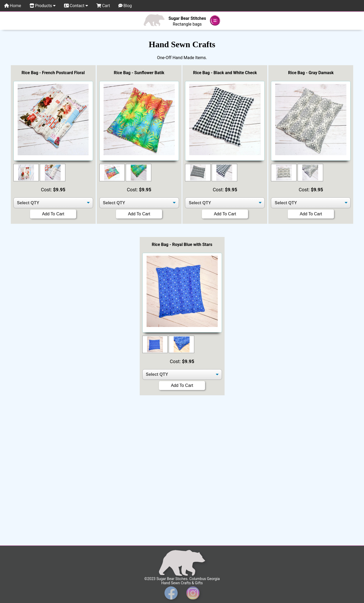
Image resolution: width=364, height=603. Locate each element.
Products (43, 6)
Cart (103, 6)
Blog (125, 6)
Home (13, 6)
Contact (76, 6)
